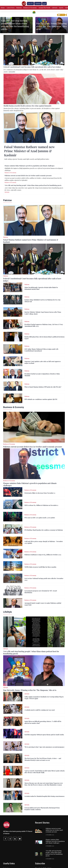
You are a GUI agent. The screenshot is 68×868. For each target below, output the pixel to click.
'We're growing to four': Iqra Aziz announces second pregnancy (44, 747)
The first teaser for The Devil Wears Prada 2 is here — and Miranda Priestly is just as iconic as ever (43, 759)
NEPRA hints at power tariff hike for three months (40, 567)
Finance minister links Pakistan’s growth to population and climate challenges (30, 166)
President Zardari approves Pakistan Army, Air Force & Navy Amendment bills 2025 (44, 325)
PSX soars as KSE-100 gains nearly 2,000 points (40, 518)
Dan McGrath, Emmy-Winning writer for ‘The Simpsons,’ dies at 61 (51, 26)
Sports (61, 8)
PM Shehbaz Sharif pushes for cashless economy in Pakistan (44, 530)
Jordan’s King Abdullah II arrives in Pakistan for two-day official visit (42, 301)
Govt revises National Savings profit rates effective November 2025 (44, 579)
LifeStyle (55, 8)
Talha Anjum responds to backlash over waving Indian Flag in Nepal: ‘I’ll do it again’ (44, 698)
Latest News (11, 8)
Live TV (30, 3)
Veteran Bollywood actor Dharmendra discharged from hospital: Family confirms (42, 809)
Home (3, 8)
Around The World (44, 8)
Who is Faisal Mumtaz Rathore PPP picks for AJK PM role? (43, 387)
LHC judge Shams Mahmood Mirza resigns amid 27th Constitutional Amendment (41, 350)
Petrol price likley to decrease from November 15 (40, 493)
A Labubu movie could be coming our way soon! (40, 710)
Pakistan (19, 8)
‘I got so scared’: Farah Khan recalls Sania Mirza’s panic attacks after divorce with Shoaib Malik (44, 772)
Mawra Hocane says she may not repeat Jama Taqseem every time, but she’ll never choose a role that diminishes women (44, 784)
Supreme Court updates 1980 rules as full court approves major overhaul (43, 362)
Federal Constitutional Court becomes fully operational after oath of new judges (32, 67)
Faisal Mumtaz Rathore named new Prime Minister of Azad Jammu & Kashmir (29, 151)
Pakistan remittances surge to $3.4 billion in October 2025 (43, 555)
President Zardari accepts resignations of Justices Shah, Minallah (42, 375)
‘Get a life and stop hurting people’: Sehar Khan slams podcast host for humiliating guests (15, 25)
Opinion (38, 3)
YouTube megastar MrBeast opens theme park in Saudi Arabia (44, 735)
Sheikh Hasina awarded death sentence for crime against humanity (28, 106)
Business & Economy (30, 8)
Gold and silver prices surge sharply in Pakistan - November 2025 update (44, 542)
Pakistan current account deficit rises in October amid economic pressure (28, 176)
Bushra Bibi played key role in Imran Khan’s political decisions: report (45, 338)
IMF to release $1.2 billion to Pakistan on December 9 (41, 505)
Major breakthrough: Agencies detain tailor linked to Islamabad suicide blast (41, 288)
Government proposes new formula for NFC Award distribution (41, 592)
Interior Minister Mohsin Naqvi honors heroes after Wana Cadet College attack (43, 313)
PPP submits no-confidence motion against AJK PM (41, 399)
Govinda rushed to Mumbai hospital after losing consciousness (44, 796)
